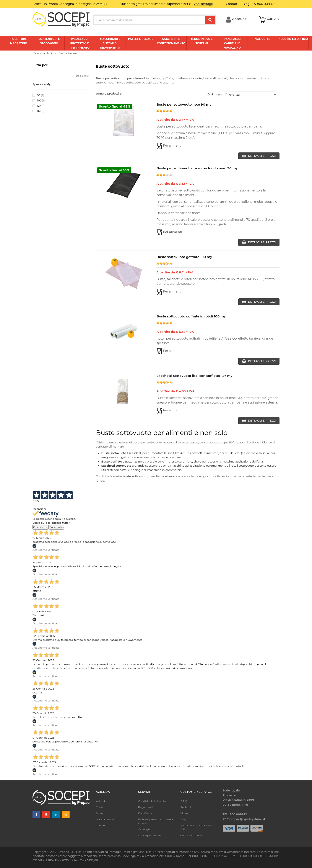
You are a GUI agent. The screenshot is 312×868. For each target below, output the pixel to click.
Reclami (186, 807)
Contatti (101, 807)
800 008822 (265, 4)
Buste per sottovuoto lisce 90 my (184, 104)
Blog (184, 819)
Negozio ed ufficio (293, 39)
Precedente (41, 527)
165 (38, 111)
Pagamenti (145, 807)
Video (184, 813)
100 (39, 101)
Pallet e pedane (141, 39)
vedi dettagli (203, 4)
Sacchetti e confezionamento (171, 41)
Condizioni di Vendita (152, 801)
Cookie (100, 825)
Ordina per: (215, 94)
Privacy (101, 813)
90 (38, 95)
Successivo (57, 527)
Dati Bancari (146, 813)
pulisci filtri (82, 76)
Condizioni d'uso (191, 835)
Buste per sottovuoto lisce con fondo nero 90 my (197, 168)
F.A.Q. (184, 801)
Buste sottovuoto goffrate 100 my (184, 257)
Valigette (263, 39)
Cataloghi (145, 829)
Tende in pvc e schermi (202, 41)
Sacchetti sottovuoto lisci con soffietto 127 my (194, 376)
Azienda (101, 801)
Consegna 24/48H (150, 835)
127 (38, 106)
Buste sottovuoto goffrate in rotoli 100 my (191, 316)
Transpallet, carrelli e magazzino (232, 43)
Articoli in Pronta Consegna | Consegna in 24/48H (70, 4)
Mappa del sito (106, 819)
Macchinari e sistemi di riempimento (110, 43)
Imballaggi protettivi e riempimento (80, 43)
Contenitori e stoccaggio (49, 41)
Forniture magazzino (19, 41)
